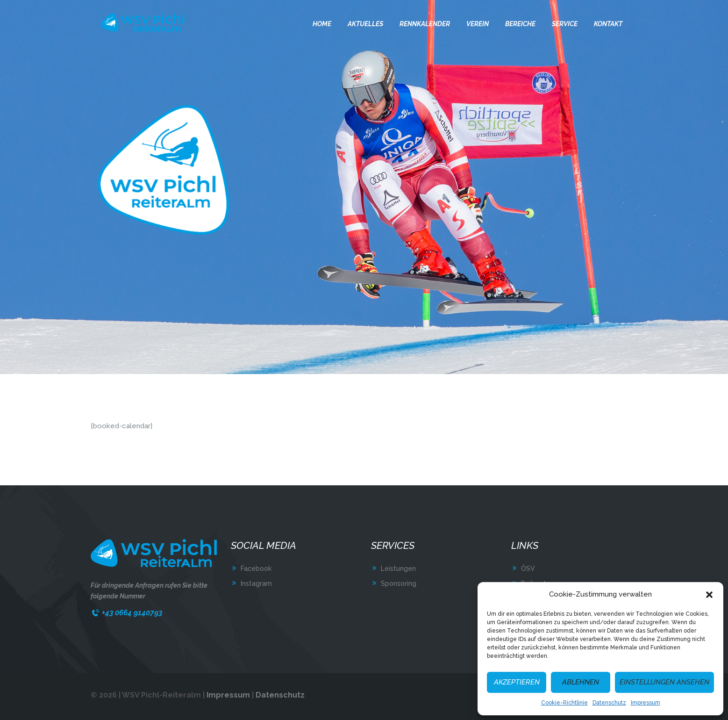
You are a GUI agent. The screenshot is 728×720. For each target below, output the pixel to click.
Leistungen (398, 569)
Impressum (646, 703)
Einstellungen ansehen (664, 682)
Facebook (256, 569)
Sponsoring (399, 583)
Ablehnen (581, 682)
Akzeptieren (517, 682)
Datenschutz (609, 703)
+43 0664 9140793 (132, 613)
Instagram (256, 583)
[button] (709, 595)
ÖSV (528, 569)
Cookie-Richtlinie (564, 703)
